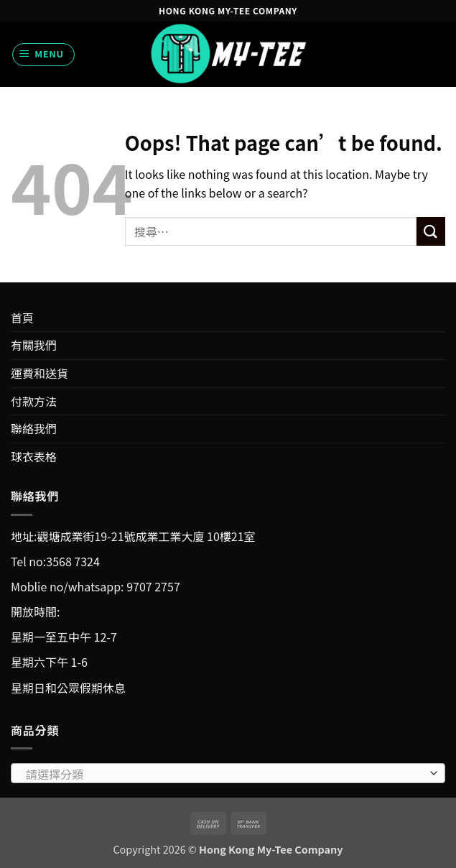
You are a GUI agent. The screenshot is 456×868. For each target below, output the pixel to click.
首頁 (22, 318)
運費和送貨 (39, 373)
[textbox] (224, 774)
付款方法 (34, 401)
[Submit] (431, 231)
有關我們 (34, 345)
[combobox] (228, 773)
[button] (44, 55)
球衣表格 (34, 456)
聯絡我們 (34, 428)
